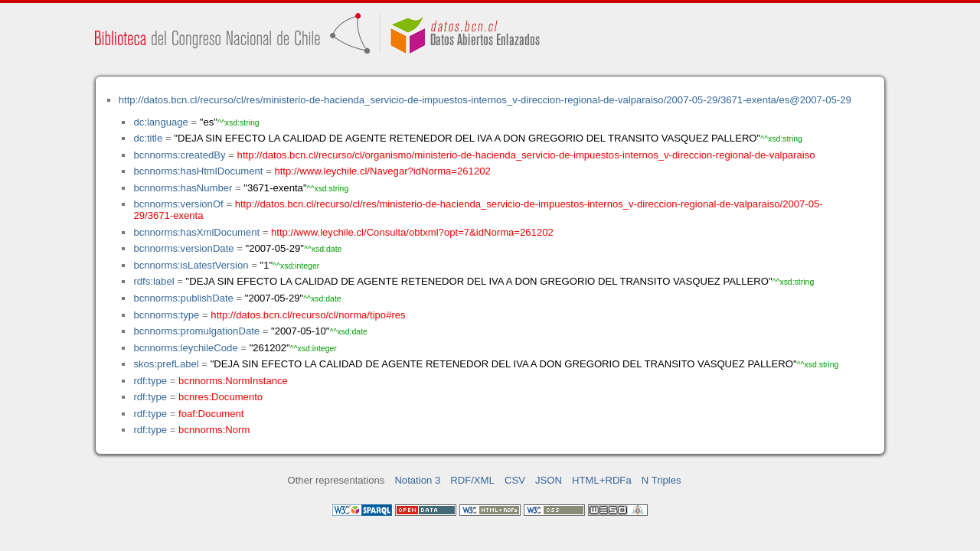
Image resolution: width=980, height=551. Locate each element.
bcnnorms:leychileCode (185, 348)
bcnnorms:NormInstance (233, 381)
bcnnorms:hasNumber (183, 188)
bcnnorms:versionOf (178, 204)
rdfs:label (154, 281)
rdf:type (150, 381)
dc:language (160, 122)
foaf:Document (211, 414)
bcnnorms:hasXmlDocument (196, 232)
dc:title (148, 138)
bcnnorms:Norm (214, 430)
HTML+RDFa (602, 480)
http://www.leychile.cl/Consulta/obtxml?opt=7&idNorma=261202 (412, 232)
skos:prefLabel (166, 364)
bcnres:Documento (220, 397)
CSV (515, 480)
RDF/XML (472, 480)
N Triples (661, 480)
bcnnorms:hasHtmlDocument (198, 171)
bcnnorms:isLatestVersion (191, 265)
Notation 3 (417, 480)
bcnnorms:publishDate (183, 298)
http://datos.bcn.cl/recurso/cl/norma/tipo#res (308, 315)
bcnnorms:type (166, 315)
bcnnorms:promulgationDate (196, 331)
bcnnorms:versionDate (183, 248)
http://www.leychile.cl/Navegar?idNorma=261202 (382, 171)
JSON (549, 480)
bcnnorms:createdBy (179, 155)
